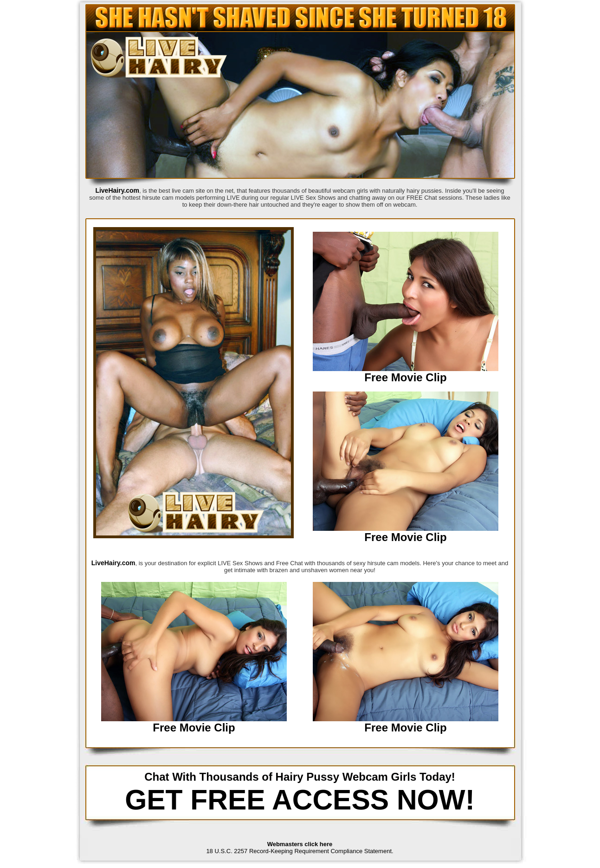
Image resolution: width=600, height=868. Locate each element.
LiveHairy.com (117, 190)
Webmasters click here (300, 844)
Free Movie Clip (405, 377)
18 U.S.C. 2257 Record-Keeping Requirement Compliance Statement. (300, 851)
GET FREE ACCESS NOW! (300, 800)
